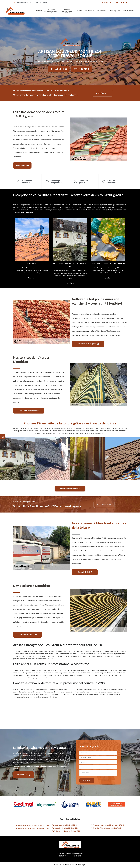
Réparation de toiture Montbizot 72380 (67, 828)
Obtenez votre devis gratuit (88, 344)
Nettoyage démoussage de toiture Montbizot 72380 (32, 826)
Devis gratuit (23, 165)
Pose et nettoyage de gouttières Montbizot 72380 (108, 825)
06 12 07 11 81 (120, 2)
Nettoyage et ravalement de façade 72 (51, 11)
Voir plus (32, 278)
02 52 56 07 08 (105, 2)
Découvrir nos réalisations (70, 489)
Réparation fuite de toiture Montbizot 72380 (107, 828)
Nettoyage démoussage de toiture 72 (67, 11)
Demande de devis (85, 572)
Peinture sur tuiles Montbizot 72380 (66, 825)
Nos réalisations (59, 69)
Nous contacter (82, 69)
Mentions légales (81, 865)
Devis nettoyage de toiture (29, 411)
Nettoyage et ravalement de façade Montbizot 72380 (33, 829)
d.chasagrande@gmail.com (22, 3)
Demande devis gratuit (28, 635)
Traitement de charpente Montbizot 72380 (68, 831)
